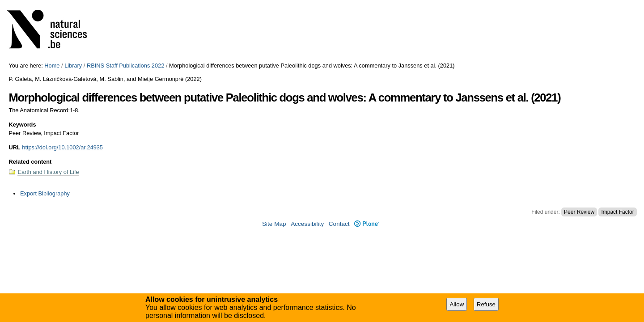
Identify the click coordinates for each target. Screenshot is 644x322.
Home (52, 66)
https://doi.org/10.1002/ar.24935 (62, 147)
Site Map (274, 224)
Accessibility (307, 224)
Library (73, 66)
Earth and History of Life (48, 172)
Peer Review (579, 212)
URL (14, 147)
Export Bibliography (45, 193)
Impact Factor (617, 212)
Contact (339, 224)
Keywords (22, 125)
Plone (366, 224)
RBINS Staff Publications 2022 (125, 66)
